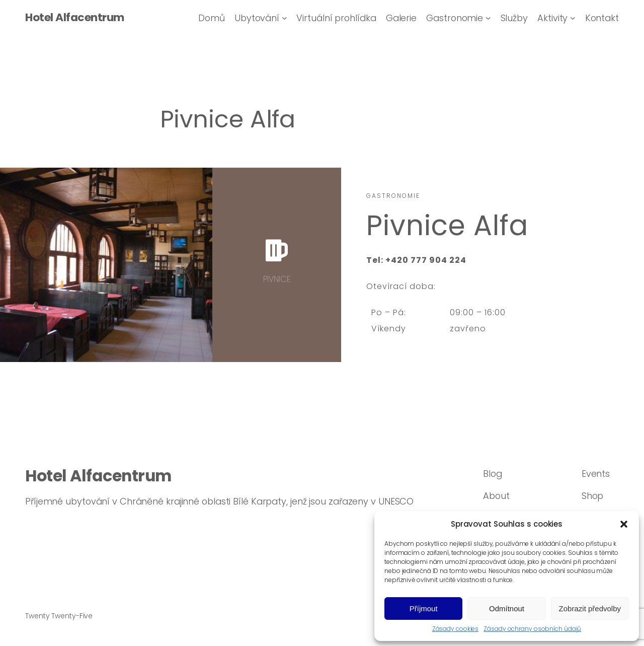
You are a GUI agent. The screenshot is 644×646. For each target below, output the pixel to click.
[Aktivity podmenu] (573, 18)
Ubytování (257, 18)
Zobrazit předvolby (590, 608)
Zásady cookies (456, 629)
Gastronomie (455, 18)
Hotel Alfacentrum (75, 17)
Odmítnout (507, 608)
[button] (624, 524)
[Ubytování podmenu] (285, 18)
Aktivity (552, 18)
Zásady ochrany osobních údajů (532, 629)
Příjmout (424, 608)
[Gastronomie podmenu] (488, 18)
